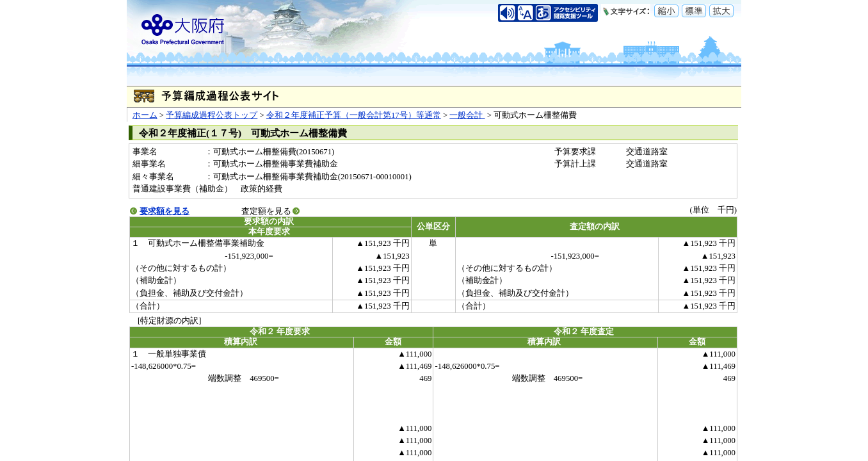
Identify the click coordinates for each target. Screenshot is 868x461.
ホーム (145, 115)
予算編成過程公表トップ (212, 115)
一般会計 (467, 115)
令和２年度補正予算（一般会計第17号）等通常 (354, 115)
